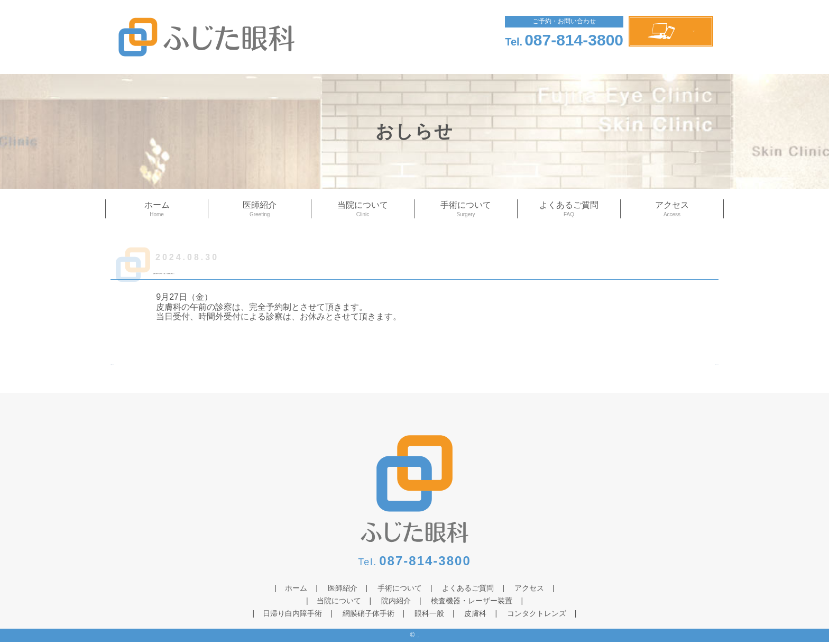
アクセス (672, 209)
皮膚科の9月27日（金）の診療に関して (288, 269)
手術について (466, 209)
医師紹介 (260, 209)
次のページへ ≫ (688, 369)
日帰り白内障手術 (292, 615)
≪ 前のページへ (141, 369)
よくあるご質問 (569, 209)
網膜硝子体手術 (369, 615)
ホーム (157, 209)
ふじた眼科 (235, 37)
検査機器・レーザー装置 (472, 603)
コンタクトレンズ (537, 615)
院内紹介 (396, 603)
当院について (363, 209)
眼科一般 (429, 615)
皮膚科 (475, 615)
